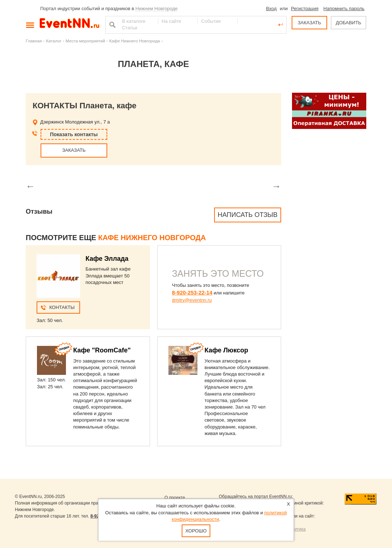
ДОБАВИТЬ (349, 23)
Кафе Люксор (227, 350)
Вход (271, 9)
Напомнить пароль (344, 9)
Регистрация (305, 9)
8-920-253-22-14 (192, 292)
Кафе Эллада (107, 259)
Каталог (54, 41)
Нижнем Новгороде (157, 9)
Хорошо (196, 531)
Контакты (62, 307)
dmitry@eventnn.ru (192, 300)
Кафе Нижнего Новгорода (134, 41)
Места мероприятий (85, 41)
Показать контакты (74, 134)
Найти (112, 25)
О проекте (175, 498)
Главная (34, 41)
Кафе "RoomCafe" (102, 350)
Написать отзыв (248, 215)
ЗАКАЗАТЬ (310, 23)
